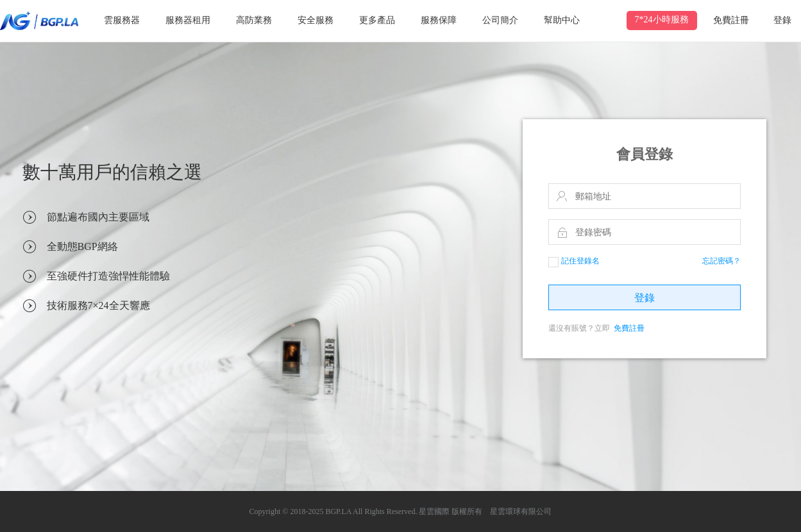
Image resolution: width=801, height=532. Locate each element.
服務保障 (439, 20)
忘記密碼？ (721, 261)
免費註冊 (731, 20)
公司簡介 (500, 20)
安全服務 (316, 20)
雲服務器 (122, 20)
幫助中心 (562, 20)
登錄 (782, 20)
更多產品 (377, 20)
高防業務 (254, 20)
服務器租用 (188, 20)
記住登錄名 (574, 261)
